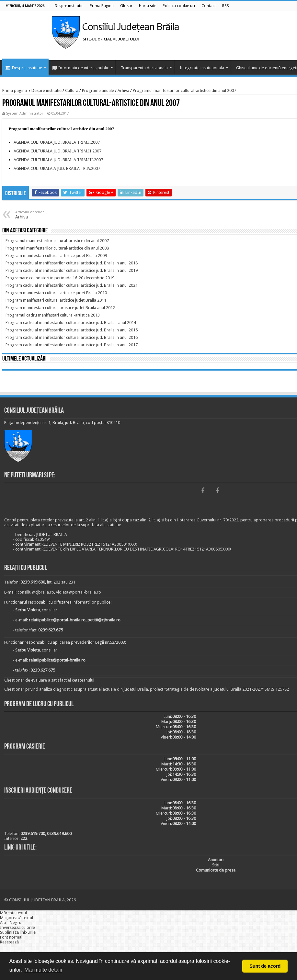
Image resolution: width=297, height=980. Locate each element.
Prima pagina (15, 90)
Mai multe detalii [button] (43, 970)
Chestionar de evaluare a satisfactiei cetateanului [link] (49, 680)
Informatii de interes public (81, 68)
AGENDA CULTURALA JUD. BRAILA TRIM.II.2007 (57, 151)
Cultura (72, 90)
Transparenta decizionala (144, 68)
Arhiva (123, 90)
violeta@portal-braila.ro (79, 592)
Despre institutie (24, 68)
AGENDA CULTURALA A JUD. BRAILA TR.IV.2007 (57, 168)
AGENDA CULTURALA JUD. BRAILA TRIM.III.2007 (58, 160)
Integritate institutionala (202, 68)
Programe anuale (98, 90)
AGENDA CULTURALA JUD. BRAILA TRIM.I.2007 (57, 142)
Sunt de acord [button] (265, 966)
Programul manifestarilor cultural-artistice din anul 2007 (184, 90)
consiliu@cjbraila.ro (36, 592)
